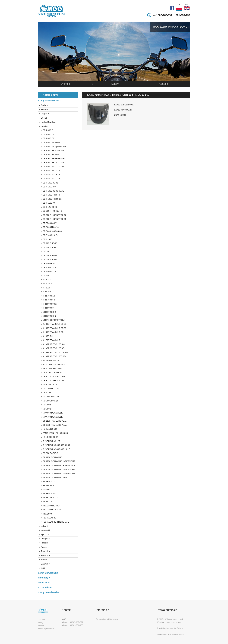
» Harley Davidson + (48, 122)
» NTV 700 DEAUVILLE (50, 417)
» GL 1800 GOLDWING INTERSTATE (57, 473)
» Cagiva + (44, 114)
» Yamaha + (44, 555)
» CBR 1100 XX (47, 203)
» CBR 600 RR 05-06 (49, 175)
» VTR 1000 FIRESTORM (51, 320)
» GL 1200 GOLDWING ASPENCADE (57, 465)
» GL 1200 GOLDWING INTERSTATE (57, 461)
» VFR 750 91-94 (47, 296)
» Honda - (43, 126)
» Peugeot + (44, 539)
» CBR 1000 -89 (47, 187)
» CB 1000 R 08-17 (48, 264)
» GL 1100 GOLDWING (50, 457)
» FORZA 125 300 (48, 429)
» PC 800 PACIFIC (48, 453)
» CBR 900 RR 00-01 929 (51, 163)
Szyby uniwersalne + (49, 573)
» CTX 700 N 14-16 (48, 389)
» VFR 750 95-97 (47, 300)
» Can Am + (44, 564)
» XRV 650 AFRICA (48, 360)
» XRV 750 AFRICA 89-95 (51, 364)
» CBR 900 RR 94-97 (49, 154)
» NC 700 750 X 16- (49, 401)
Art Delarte (179, 628)
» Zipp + (42, 560)
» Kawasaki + (45, 530)
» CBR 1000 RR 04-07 (50, 195)
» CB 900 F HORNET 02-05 (52, 219)
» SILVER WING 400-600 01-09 (54, 445)
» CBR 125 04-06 (47, 207)
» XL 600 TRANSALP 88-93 (52, 324)
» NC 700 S (45, 405)
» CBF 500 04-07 (47, 223)
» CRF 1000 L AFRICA (50, 372)
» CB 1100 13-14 (47, 267)
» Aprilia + (43, 105)
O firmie (65, 84)
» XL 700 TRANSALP (49, 340)
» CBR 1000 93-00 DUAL (51, 191)
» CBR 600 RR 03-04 (49, 171)
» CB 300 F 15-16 (48, 247)
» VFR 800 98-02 (47, 304)
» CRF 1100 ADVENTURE (52, 377)
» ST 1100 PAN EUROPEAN (53, 421)
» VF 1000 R (45, 288)
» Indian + (43, 526)
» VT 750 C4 (45, 502)
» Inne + (42, 568)
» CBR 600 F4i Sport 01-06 (52, 146)
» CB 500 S (45, 251)
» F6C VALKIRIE (47, 518)
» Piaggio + (44, 543)
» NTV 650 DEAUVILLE (50, 413)
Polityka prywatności (47, 628)
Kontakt (163, 84)
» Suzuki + (43, 547)
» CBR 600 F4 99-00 (49, 142)
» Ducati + (43, 118)
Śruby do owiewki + (48, 592)
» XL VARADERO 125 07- (51, 348)
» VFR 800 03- (46, 308)
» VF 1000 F (45, 284)
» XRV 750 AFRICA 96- (50, 368)
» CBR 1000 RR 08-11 (50, 199)
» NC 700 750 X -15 (49, 397)
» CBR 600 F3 (46, 138)
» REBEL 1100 (46, 485)
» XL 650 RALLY (47, 336)
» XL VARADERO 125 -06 (51, 344)
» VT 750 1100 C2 (48, 498)
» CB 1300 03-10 (47, 272)
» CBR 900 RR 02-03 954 (51, 167)
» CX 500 (44, 276)
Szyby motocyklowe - (49, 101)
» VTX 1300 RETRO (49, 506)
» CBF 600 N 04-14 (48, 227)
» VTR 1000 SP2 (47, 316)
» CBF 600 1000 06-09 (50, 231)
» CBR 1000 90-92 (48, 183)
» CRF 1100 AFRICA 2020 (52, 380)
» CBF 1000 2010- (48, 235)
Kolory (115, 84)
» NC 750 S (45, 409)
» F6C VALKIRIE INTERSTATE (54, 522)
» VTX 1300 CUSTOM (50, 510)
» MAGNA (44, 490)
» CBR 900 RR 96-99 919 (51, 159)
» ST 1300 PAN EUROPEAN (53, 425)
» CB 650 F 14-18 (48, 259)
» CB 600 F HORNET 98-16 (52, 215)
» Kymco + (43, 534)
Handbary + (44, 578)
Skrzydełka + (45, 587)
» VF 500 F (44, 280)
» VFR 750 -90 (46, 292)
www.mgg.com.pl (176, 619)
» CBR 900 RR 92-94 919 (51, 150)
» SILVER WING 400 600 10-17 (54, 449)
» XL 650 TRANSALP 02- (51, 332)
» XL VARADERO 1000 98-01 (53, 352)
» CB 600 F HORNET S (50, 211)
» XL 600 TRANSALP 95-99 (52, 328)
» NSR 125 (44, 393)
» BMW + (43, 109)
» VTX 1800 (45, 514)
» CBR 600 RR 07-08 (49, 179)
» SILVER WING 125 (49, 441)
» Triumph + (44, 551)
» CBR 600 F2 (46, 134)
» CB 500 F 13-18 (48, 255)
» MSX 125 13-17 (47, 385)
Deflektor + (44, 583)
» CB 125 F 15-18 (48, 243)
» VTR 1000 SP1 (47, 312)
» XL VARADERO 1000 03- (52, 356)
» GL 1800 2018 (47, 481)
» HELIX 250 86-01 (48, 437)
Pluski (181, 635)
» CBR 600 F (45, 130)
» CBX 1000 (45, 239)
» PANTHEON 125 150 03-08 (53, 433)
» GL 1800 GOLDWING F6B (52, 477)
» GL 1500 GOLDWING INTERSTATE (57, 469)
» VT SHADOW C (47, 494)
